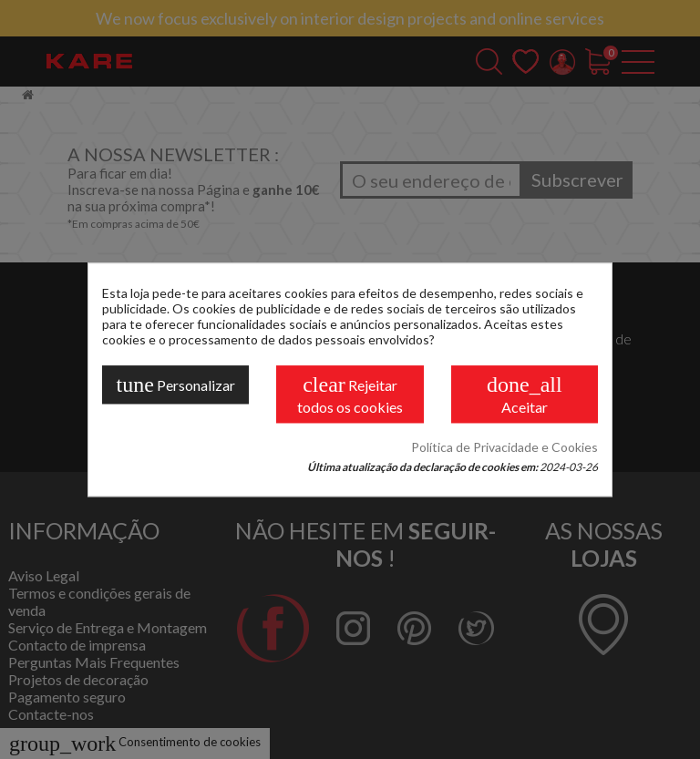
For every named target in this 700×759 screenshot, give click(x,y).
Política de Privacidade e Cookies (504, 447)
